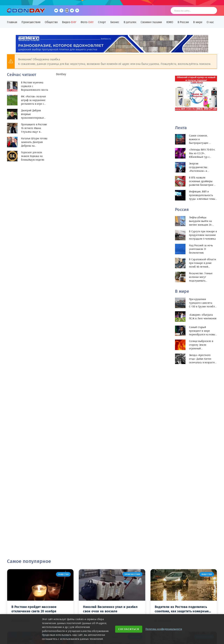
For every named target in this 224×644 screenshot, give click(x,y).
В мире (198, 22)
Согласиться (129, 629)
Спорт (102, 22)
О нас (210, 22)
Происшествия (31, 22)
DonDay (61, 74)
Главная (12, 22)
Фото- (87, 22)
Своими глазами (151, 22)
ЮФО (170, 22)
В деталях (130, 22)
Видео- (69, 22)
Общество (51, 22)
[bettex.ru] (112, 44)
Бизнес (115, 22)
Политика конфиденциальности (164, 629)
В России (183, 22)
